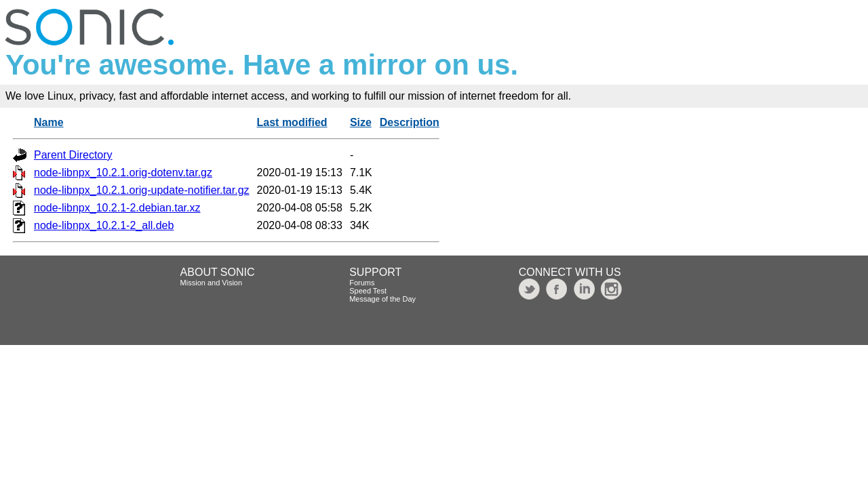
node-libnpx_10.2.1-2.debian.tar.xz (117, 208)
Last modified (292, 122)
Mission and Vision (212, 283)
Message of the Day (382, 299)
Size (361, 122)
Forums (362, 283)
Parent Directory (73, 155)
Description (410, 122)
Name (49, 122)
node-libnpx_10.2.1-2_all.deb (104, 225)
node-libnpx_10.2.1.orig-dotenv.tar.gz (123, 172)
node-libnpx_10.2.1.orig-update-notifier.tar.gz (142, 190)
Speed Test (368, 291)
